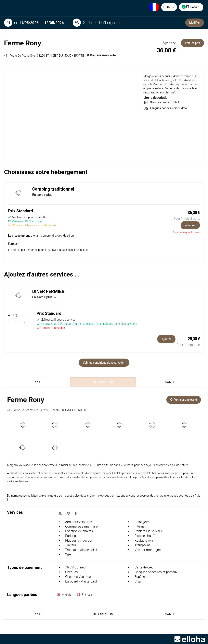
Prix (37, 382)
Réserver (190, 225)
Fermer (14, 244)
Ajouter (166, 339)
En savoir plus (44, 195)
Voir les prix (192, 43)
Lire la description (156, 98)
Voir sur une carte (101, 55)
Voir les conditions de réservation (104, 363)
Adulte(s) (14, 315)
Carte (170, 382)
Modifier (195, 23)
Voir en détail (170, 102)
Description (103, 382)
